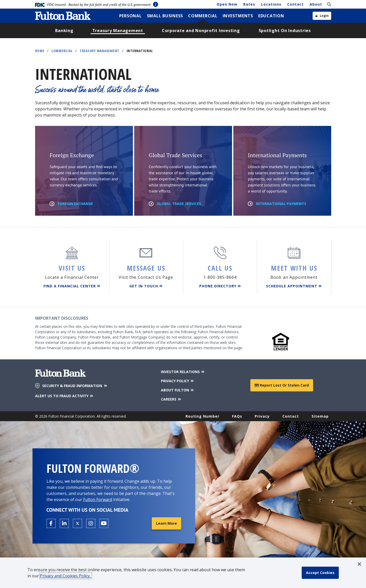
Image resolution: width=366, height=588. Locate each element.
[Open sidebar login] (322, 16)
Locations (271, 4)
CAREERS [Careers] (171, 399)
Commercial (62, 51)
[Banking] (64, 31)
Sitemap (320, 416)
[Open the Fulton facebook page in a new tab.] (51, 523)
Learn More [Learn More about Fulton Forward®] (166, 523)
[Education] (271, 16)
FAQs (237, 416)
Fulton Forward (98, 499)
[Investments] (238, 16)
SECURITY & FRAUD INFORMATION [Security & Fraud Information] (75, 386)
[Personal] (131, 16)
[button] (359, 564)
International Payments (281, 204)
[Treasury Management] (118, 31)
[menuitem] (131, 16)
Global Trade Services (179, 204)
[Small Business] (165, 16)
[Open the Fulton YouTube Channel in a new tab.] (104, 523)
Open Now (227, 4)
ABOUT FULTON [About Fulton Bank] (178, 390)
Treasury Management (100, 51)
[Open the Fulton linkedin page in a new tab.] (64, 523)
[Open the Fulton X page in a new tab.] (78, 523)
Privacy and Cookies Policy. (66, 576)
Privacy (262, 416)
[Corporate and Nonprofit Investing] (201, 31)
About (316, 4)
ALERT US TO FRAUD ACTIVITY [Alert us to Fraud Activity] (65, 396)
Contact (295, 4)
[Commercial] (203, 16)
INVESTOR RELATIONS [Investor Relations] (183, 372)
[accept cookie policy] (320, 573)
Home (40, 51)
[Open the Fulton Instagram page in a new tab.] (91, 523)
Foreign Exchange (75, 204)
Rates (249, 4)
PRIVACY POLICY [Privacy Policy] (178, 381)
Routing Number (202, 416)
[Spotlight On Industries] (285, 31)
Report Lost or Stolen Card (282, 385)
